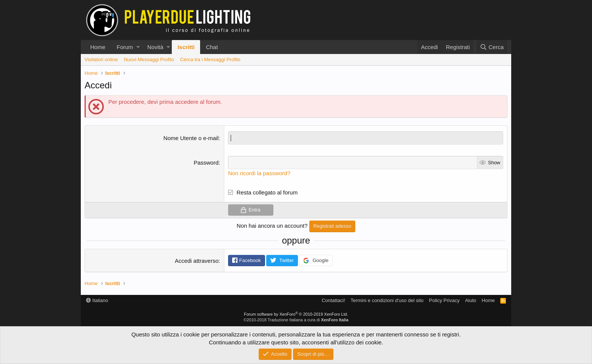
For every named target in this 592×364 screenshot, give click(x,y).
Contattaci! (333, 300)
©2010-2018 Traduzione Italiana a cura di (296, 320)
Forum (125, 47)
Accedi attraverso (197, 261)
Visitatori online (101, 59)
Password (206, 163)
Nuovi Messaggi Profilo (149, 59)
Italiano (97, 300)
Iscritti (186, 47)
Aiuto (471, 300)
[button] (138, 47)
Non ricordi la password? (259, 173)
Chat (212, 47)
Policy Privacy (444, 300)
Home (98, 47)
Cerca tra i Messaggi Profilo (210, 59)
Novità (155, 47)
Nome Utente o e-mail (191, 138)
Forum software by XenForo (296, 314)
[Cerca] (492, 47)
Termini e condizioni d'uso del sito (387, 300)
